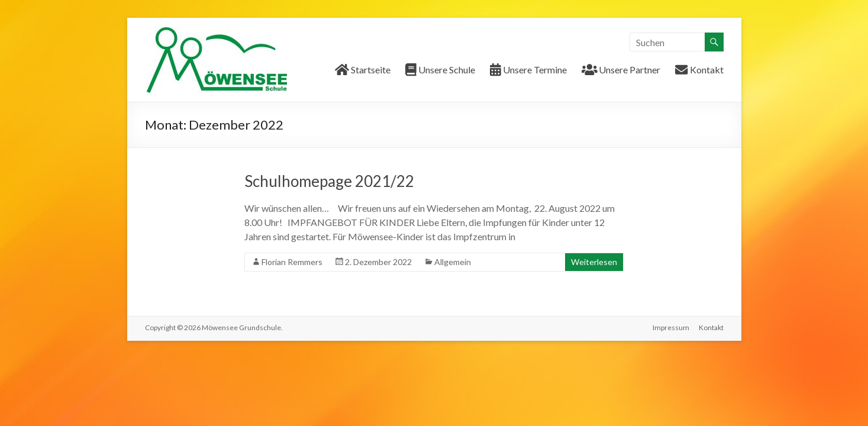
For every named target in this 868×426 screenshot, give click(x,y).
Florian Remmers (292, 262)
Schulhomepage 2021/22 (329, 181)
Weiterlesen (594, 262)
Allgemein (453, 262)
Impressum (671, 327)
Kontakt (711, 327)
